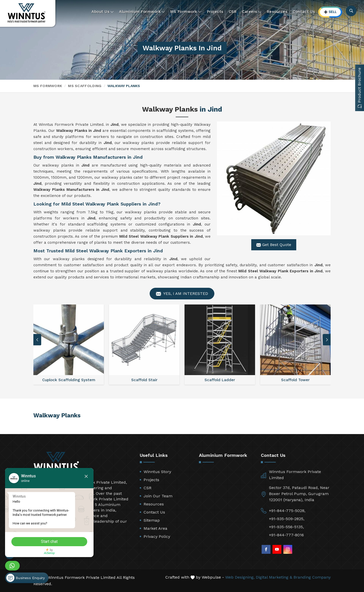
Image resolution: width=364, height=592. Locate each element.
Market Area (155, 528)
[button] (327, 340)
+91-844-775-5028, (287, 511)
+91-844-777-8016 (286, 535)
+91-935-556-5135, (286, 527)
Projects (215, 12)
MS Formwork (186, 12)
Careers (252, 12)
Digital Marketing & (274, 577)
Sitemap (152, 520)
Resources (277, 12)
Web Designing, (240, 577)
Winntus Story (157, 472)
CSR (233, 12)
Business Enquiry (26, 578)
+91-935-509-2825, (287, 519)
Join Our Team (158, 496)
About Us (103, 12)
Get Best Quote (274, 245)
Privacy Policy (157, 536)
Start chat (49, 542)
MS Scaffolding (85, 86)
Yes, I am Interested (182, 294)
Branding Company (312, 577)
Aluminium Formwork (142, 12)
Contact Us (304, 12)
